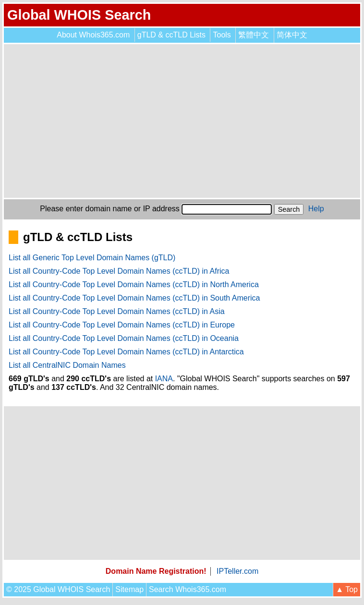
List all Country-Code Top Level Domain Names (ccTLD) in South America (134, 298)
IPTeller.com (237, 571)
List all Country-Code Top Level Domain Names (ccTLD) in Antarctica (126, 352)
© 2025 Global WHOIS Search (58, 589)
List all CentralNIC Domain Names (67, 365)
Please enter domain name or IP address (110, 209)
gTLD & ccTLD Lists (171, 35)
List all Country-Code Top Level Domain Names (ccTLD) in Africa (119, 271)
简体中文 (292, 35)
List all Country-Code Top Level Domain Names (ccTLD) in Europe (122, 325)
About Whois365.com (93, 35)
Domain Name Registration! (156, 571)
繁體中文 (254, 35)
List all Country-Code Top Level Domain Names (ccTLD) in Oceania (124, 338)
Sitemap (129, 589)
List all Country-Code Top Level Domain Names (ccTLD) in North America (134, 284)
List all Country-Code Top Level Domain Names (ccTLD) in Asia (117, 311)
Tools (222, 35)
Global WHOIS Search (79, 15)
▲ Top (347, 589)
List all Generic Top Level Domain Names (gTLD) (92, 258)
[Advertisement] (182, 121)
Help (316, 209)
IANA (164, 379)
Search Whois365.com (188, 589)
